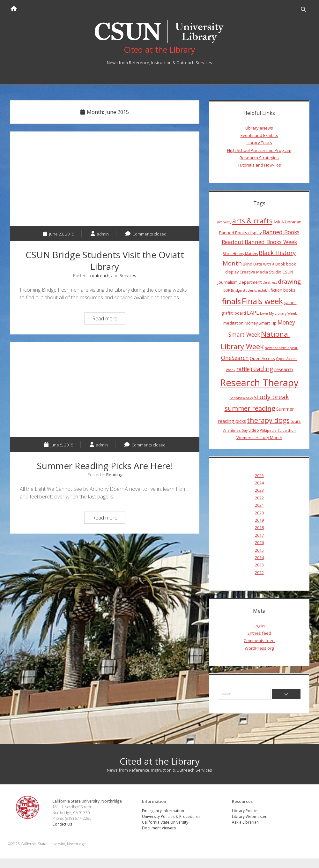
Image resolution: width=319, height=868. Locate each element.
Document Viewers (159, 828)
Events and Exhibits (259, 135)
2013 (259, 565)
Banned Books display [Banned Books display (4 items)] (240, 233)
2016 (259, 542)
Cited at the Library (160, 761)
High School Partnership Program (259, 150)
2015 (259, 550)
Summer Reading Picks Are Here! (105, 389)
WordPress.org (259, 648)
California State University (165, 822)
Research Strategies (259, 158)
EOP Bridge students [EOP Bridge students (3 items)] (240, 290)
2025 (259, 475)
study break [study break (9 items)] (271, 397)
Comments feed (259, 640)
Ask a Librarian (245, 822)
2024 (259, 483)
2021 (259, 505)
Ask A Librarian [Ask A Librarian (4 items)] (287, 222)
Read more (109, 319)
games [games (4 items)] (290, 303)
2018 (259, 528)
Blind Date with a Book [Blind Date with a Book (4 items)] (264, 264)
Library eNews (259, 128)
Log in (259, 626)
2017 (259, 535)
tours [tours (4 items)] (296, 421)
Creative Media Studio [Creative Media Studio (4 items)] (260, 272)
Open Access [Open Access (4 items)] (262, 358)
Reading (114, 475)
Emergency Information (163, 811)
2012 (259, 572)
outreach (101, 275)
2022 (259, 498)
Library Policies (246, 811)
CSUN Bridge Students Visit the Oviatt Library (105, 179)
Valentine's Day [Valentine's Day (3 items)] (235, 430)
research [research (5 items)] (284, 369)
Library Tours (259, 143)
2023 (259, 490)
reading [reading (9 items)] (262, 369)
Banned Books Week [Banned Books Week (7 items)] (271, 242)
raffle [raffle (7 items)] (243, 369)
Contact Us (62, 824)
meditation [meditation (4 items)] (234, 323)
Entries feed (259, 633)
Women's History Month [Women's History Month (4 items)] (259, 438)
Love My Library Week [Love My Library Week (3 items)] (278, 313)
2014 (259, 557)
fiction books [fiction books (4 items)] (283, 290)
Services (128, 275)
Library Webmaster (249, 816)
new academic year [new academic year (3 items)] (281, 348)
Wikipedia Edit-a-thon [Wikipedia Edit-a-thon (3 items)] (278, 430)
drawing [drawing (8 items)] (289, 281)
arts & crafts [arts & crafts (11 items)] (252, 221)
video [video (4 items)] (254, 430)
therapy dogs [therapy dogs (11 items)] (268, 420)
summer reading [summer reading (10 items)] (250, 408)
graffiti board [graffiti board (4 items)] (234, 313)
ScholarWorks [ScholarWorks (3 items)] (241, 398)
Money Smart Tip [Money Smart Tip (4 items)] (261, 323)
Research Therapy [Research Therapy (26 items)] (259, 383)
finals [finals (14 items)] (231, 301)
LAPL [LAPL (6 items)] (253, 313)
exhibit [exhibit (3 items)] (264, 290)
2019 (259, 520)
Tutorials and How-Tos (259, 165)
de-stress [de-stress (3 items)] (270, 282)
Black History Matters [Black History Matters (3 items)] (240, 254)
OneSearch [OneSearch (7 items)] (235, 358)
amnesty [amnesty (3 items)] (224, 222)
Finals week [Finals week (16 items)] (262, 301)
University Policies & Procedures (171, 816)
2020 (259, 513)
